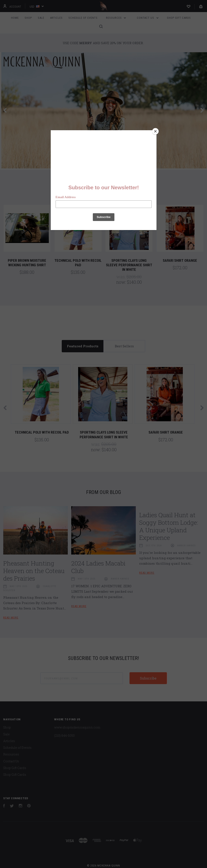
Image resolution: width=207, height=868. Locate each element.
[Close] (155, 131)
